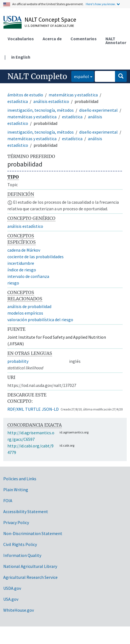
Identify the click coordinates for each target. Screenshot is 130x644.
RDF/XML (16, 409)
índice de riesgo (22, 270)
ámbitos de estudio (25, 95)
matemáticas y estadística (73, 95)
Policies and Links (20, 479)
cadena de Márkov (24, 250)
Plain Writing (16, 490)
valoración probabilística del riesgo (40, 320)
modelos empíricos (25, 313)
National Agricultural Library (30, 566)
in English (21, 57)
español (80, 76)
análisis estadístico (51, 101)
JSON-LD (50, 409)
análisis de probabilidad (29, 306)
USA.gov (11, 599)
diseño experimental (98, 110)
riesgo (13, 283)
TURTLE (33, 409)
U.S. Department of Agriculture (49, 26)
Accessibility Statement (26, 511)
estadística (18, 101)
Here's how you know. (101, 4)
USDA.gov (12, 588)
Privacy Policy (16, 522)
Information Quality (22, 555)
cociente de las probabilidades (36, 257)
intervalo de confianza (28, 276)
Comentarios (84, 39)
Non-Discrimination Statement (33, 533)
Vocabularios (21, 39)
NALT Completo (37, 76)
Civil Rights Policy (20, 544)
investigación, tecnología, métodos (41, 110)
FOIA (8, 501)
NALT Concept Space (50, 19)
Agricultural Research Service (30, 577)
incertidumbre (21, 263)
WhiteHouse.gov (19, 610)
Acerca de (52, 39)
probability (18, 361)
